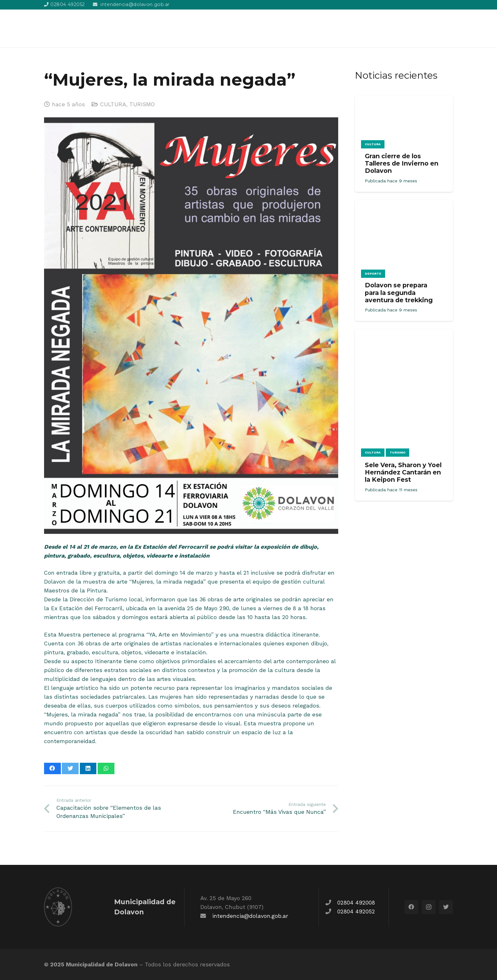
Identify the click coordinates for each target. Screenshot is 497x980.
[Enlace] (80, 29)
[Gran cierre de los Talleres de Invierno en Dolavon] (404, 100)
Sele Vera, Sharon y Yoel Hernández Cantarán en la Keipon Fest (403, 472)
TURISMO (142, 104)
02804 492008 (356, 903)
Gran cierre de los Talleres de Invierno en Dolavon (402, 163)
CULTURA (113, 104)
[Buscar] (449, 28)
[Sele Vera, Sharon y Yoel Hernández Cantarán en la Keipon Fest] (404, 334)
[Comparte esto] (52, 768)
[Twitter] (446, 907)
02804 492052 (356, 911)
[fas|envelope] (206, 916)
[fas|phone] (331, 903)
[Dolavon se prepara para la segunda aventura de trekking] (404, 205)
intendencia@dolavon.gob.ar (250, 916)
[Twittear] (70, 768)
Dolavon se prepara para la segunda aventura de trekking (399, 292)
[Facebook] (411, 907)
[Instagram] (429, 907)
